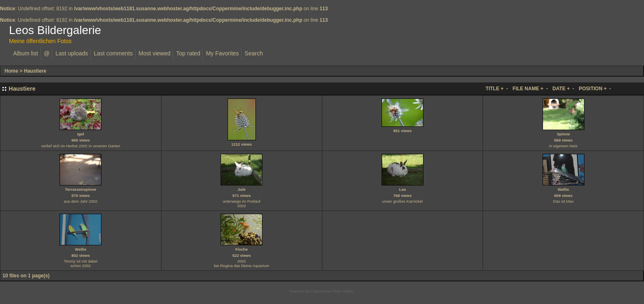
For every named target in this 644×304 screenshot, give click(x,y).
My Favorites (222, 53)
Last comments (113, 53)
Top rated (188, 53)
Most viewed (154, 53)
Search (254, 53)
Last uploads (72, 53)
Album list (26, 53)
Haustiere (35, 71)
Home (11, 71)
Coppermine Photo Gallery (332, 291)
